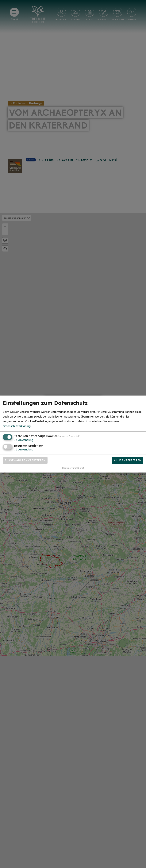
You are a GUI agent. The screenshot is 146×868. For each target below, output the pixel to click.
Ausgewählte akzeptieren (25, 460)
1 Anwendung (24, 440)
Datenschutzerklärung (17, 426)
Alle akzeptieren (128, 460)
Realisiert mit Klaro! (73, 468)
